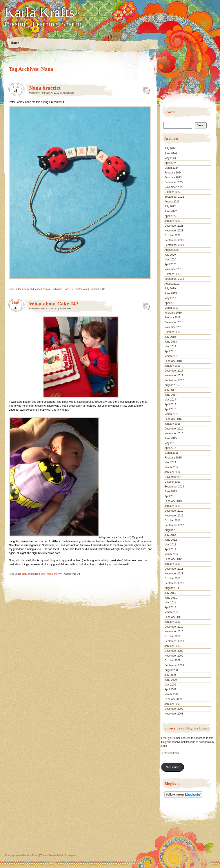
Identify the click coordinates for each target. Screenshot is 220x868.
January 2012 (172, 564)
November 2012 (174, 516)
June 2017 (171, 395)
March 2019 (171, 308)
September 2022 (174, 197)
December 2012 (174, 511)
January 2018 (172, 366)
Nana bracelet (45, 88)
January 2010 (172, 646)
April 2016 (170, 409)
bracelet (47, 289)
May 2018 (170, 346)
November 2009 (174, 656)
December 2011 (174, 569)
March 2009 (171, 694)
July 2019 (170, 289)
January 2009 (172, 704)
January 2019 (172, 318)
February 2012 (173, 559)
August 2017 (172, 385)
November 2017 (174, 375)
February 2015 (173, 458)
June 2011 (171, 598)
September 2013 (174, 487)
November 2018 (174, 327)
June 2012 (171, 540)
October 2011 (172, 578)
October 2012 (172, 520)
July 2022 (170, 206)
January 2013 (172, 506)
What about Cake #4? (54, 304)
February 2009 (173, 699)
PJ (72, 289)
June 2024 (171, 153)
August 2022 (172, 202)
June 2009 (171, 680)
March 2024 (171, 168)
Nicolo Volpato (68, 855)
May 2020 (170, 260)
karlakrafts (69, 93)
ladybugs (57, 289)
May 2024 (170, 158)
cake (43, 574)
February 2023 (173, 177)
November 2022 (174, 187)
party (24, 574)
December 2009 (174, 651)
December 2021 (174, 226)
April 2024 (170, 163)
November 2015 (174, 433)
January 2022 (172, 221)
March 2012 (171, 554)
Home (15, 43)
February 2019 (173, 313)
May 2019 (170, 298)
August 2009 (172, 670)
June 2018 (171, 342)
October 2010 (172, 636)
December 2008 (174, 709)
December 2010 (174, 627)
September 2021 (174, 240)
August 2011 (172, 588)
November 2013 (174, 477)
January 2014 (172, 472)
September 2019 (174, 279)
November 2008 (174, 714)
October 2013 (172, 482)
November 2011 (174, 574)
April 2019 (170, 303)
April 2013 (170, 496)
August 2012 (172, 530)
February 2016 (173, 419)
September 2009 (174, 665)
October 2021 (172, 235)
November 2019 (174, 269)
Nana (66, 289)
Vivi (60, 574)
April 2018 (170, 351)
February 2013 (173, 501)
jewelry (25, 289)
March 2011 (171, 612)
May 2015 (170, 443)
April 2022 (170, 216)
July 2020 (170, 255)
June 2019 (171, 293)
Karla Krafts (40, 12)
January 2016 (172, 424)
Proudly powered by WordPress (22, 855)
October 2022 (172, 192)
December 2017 (174, 371)
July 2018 (170, 337)
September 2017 (174, 380)
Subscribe (173, 767)
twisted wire (81, 289)
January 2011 (172, 622)
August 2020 (172, 250)
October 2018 (172, 332)
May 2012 (170, 545)
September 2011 (174, 583)
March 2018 (171, 356)
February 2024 (173, 173)
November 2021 (174, 231)
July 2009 (170, 675)
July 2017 (170, 390)
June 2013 (171, 491)
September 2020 (174, 245)
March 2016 (171, 414)
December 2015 (174, 429)
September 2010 (174, 641)
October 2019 (172, 274)
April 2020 (170, 264)
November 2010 (174, 632)
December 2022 (174, 182)
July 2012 (170, 535)
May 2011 (170, 603)
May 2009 (170, 685)
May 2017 (170, 400)
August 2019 (172, 284)
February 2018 (173, 361)
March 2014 (171, 467)
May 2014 (170, 462)
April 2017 (170, 404)
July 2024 (170, 148)
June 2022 (171, 211)
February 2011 (173, 617)
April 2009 (170, 689)
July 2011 (170, 593)
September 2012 (174, 525)
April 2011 (170, 607)
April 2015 (170, 448)
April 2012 (170, 549)
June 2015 (171, 438)
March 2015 (171, 453)
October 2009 (172, 660)
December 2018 (174, 322)
